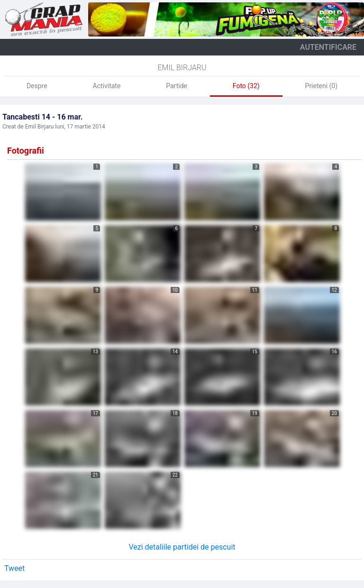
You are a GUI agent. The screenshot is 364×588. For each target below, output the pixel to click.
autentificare (328, 47)
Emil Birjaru (182, 68)
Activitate (107, 86)
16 (334, 352)
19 (255, 413)
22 (175, 475)
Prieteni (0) (322, 86)
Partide (177, 86)
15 (255, 352)
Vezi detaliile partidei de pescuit (182, 547)
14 (175, 352)
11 (255, 290)
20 (334, 413)
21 (96, 475)
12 (334, 290)
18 (175, 413)
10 (175, 290)
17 (96, 413)
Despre (37, 86)
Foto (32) (246, 86)
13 (96, 352)
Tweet (14, 568)
